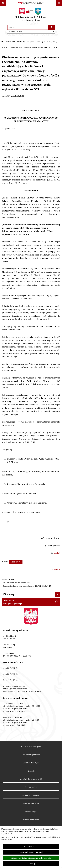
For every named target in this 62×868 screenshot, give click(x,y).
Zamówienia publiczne (31, 755)
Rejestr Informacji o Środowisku (42, 42)
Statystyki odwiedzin (31, 803)
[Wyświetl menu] (59, 3)
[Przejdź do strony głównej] (31, 15)
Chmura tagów (31, 812)
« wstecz (56, 569)
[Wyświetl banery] (57, 595)
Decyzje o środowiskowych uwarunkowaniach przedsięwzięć (26, 47)
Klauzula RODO (31, 847)
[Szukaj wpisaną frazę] (52, 27)
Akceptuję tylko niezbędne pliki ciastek (31, 858)
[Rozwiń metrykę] (16, 562)
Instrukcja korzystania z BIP (31, 779)
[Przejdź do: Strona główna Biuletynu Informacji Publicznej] (2, 42)
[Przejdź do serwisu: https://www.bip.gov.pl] (31, 3)
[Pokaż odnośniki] (3, 3)
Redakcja (31, 771)
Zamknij (31, 864)
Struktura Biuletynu (31, 763)
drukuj (57, 553)
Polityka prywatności (31, 820)
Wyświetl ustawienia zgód (31, 852)
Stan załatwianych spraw (31, 747)
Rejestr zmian (31, 787)
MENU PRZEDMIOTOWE (16, 42)
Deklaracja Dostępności (31, 795)
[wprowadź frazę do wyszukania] (28, 27)
